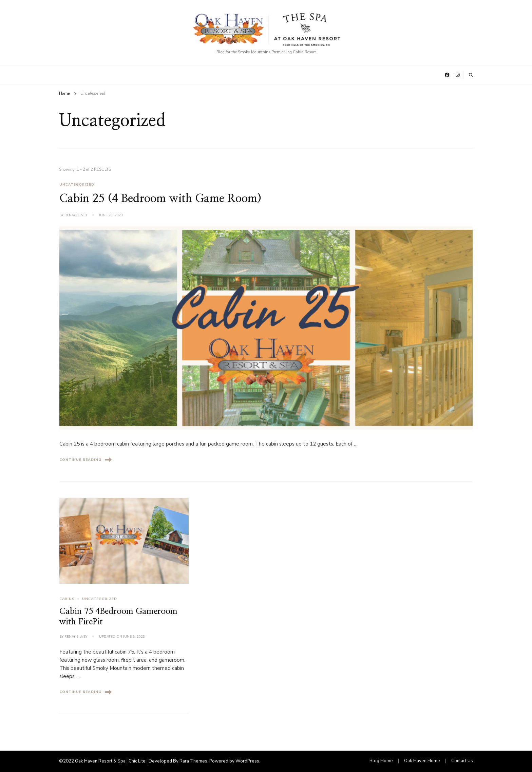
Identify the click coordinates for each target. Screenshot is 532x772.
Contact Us (462, 761)
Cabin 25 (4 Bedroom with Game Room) (160, 199)
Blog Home (381, 761)
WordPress (247, 761)
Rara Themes (193, 761)
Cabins (67, 599)
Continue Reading (85, 460)
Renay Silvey (76, 215)
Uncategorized (77, 185)
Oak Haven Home (422, 761)
